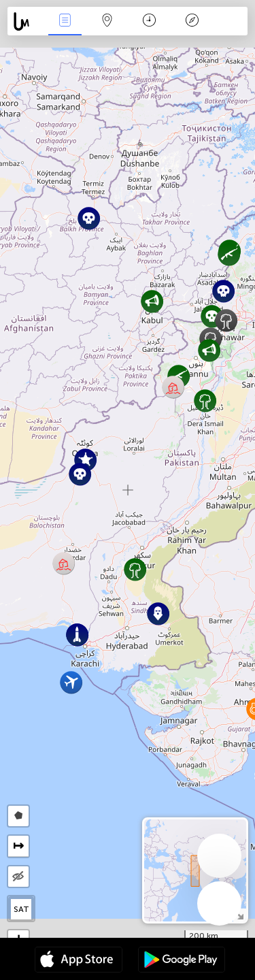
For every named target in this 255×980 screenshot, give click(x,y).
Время (149, 21)
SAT (21, 909)
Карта (107, 21)
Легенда (192, 21)
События (65, 21)
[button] (212, 316)
